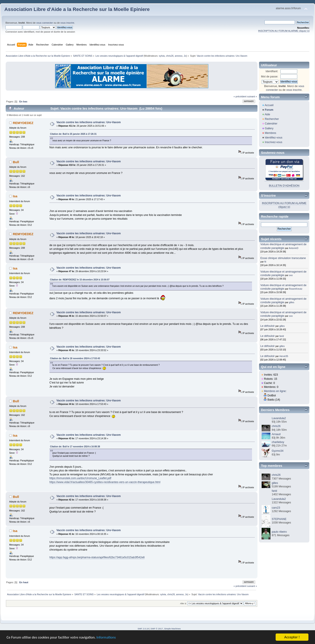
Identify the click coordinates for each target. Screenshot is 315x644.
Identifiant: (272, 71)
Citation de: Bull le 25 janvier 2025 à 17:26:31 (73, 134)
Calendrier (271, 124)
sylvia (162, 56)
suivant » (252, 96)
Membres (270, 133)
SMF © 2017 (157, 629)
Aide (267, 114)
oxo (291, 275)
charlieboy (278, 442)
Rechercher (272, 119)
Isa (15, 196)
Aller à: (183, 603)
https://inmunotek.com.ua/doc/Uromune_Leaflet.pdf (80, 478)
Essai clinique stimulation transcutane (283, 258)
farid (282, 336)
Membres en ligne (275, 391)
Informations (106, 638)
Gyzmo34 (277, 451)
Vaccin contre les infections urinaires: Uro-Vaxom (89, 122)
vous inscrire (67, 23)
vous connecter (45, 23)
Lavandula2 (279, 418)
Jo (185, 56)
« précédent (240, 96)
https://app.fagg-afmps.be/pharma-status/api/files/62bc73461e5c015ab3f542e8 (97, 557)
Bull (16, 162)
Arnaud (276, 434)
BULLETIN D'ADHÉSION (284, 186)
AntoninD (294, 248)
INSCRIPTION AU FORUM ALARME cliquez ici (284, 31)
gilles (292, 302)
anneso (179, 56)
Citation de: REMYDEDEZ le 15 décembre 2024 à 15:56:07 (80, 280)
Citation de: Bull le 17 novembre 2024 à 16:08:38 (75, 447)
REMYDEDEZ (23, 123)
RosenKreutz (296, 289)
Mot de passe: (269, 77)
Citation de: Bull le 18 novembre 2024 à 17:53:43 (75, 358)
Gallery (269, 128)
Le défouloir (267, 326)
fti (265, 262)
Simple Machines (172, 629)
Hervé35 (284, 356)
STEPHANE (279, 519)
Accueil (269, 105)
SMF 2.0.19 (143, 629)
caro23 (276, 508)
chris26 (170, 56)
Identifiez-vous (273, 138)
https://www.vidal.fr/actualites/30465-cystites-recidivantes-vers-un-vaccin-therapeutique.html (105, 482)
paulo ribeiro (279, 532)
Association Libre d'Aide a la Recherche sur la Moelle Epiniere (77, 9)
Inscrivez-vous (273, 142)
